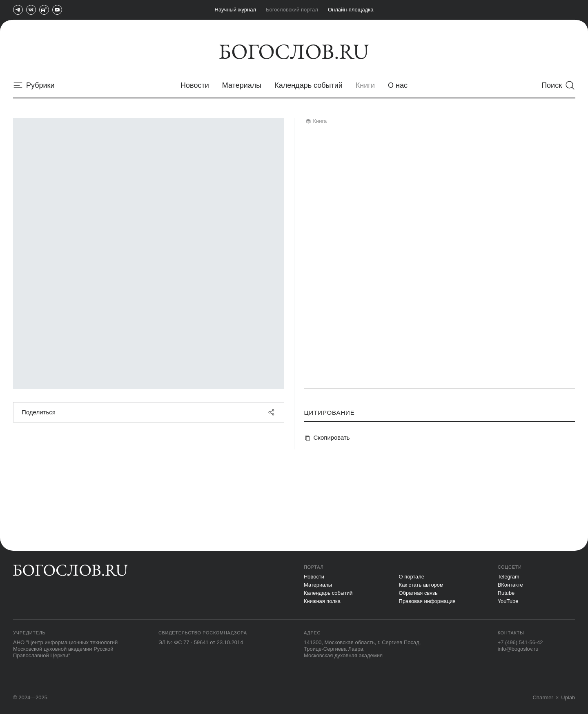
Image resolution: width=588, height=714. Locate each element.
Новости (314, 577)
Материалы (318, 585)
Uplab (568, 697)
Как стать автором (421, 585)
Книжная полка (322, 601)
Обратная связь (419, 593)
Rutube (506, 593)
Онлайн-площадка (351, 10)
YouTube (508, 601)
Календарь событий (328, 593)
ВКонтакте (511, 585)
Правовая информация (428, 601)
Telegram (509, 577)
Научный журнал (236, 10)
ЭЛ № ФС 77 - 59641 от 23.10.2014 (201, 642)
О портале (412, 577)
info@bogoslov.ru (518, 649)
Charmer (543, 697)
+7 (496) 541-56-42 (521, 642)
